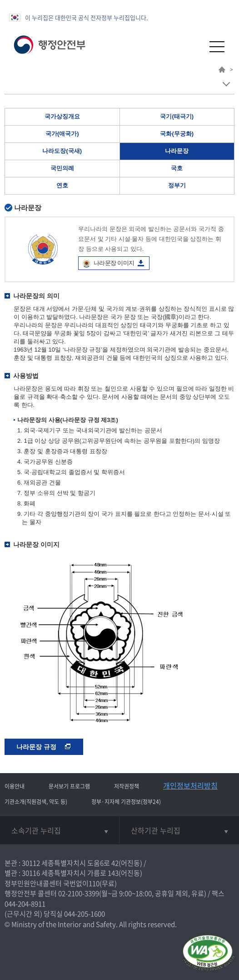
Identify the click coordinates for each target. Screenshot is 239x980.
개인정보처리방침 (190, 785)
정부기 (177, 185)
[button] (195, 47)
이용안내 (15, 786)
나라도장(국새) (62, 151)
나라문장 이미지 (114, 263)
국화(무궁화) (177, 134)
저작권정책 (127, 786)
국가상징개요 (62, 116)
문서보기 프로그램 (69, 786)
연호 (62, 185)
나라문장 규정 (44, 747)
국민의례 (62, 168)
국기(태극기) (177, 116)
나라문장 (177, 151)
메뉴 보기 (226, 84)
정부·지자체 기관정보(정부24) (126, 802)
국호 (177, 168)
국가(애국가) (62, 134)
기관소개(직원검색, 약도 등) (36, 802)
